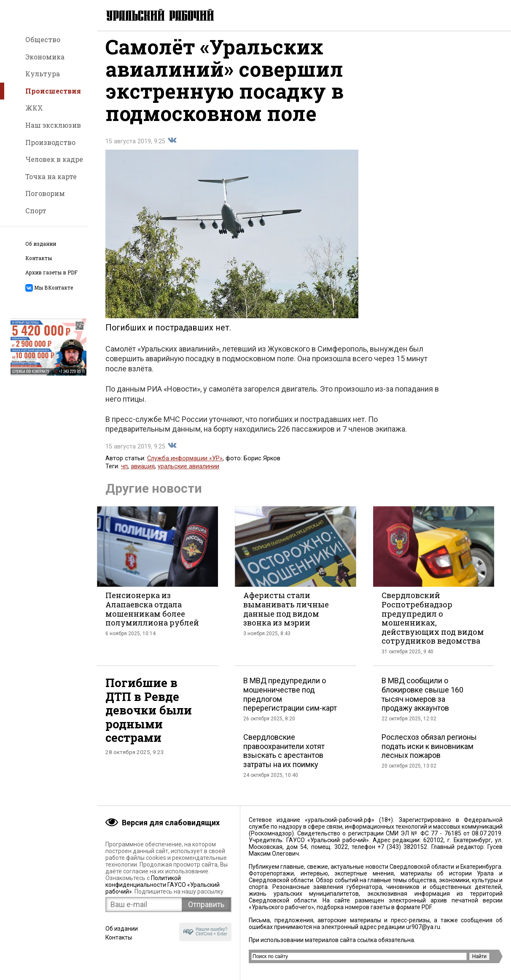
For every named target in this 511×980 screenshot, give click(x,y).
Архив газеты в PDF (51, 273)
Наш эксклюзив (53, 125)
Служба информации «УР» (185, 464)
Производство (50, 142)
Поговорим (45, 193)
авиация (143, 472)
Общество (43, 39)
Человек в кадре (54, 159)
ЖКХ (34, 108)
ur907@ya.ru (423, 927)
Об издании (41, 244)
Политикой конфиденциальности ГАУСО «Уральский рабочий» (163, 885)
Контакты (39, 258)
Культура (43, 74)
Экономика (45, 57)
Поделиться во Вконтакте (172, 146)
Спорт (36, 211)
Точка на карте (51, 176)
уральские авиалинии (188, 472)
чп (124, 472)
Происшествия (53, 91)
